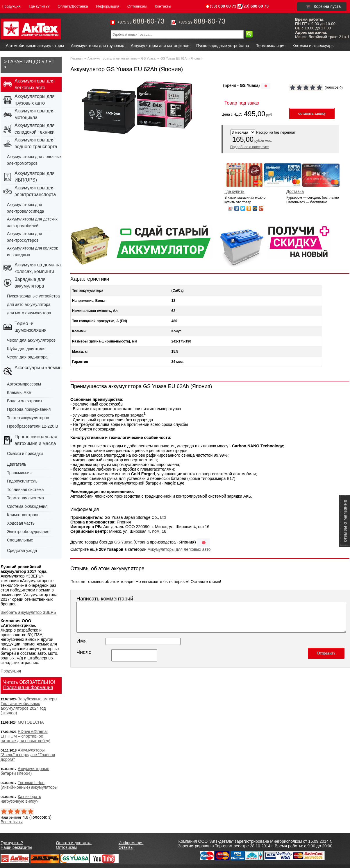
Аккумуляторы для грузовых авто (35, 100)
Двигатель (17, 464)
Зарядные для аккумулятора (30, 283)
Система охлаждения (27, 506)
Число (84, 652)
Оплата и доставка (74, 843)
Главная (76, 58)
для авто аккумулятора (29, 304)
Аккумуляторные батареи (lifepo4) (25, 771)
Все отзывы (12, 822)
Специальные (20, 540)
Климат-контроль (23, 515)
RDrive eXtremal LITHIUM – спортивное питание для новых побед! (25, 736)
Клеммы (79, 331)
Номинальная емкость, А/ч (95, 311)
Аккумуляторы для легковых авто (112, 58)
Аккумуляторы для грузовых (98, 46)
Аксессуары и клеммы (39, 368)
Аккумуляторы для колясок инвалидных (32, 251)
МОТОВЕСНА (31, 722)
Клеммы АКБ (19, 392)
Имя (82, 641)
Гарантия (80, 362)
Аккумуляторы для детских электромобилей (32, 222)
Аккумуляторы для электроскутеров (25, 237)
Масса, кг (80, 351)
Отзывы (126, 847)
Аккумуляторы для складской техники (35, 129)
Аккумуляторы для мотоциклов (160, 46)
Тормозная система (25, 498)
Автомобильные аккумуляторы (35, 46)
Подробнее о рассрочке (249, 147)
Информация (131, 843)
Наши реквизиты (16, 847)
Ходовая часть (21, 523)
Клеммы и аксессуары (313, 46)
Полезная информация (28, 687)
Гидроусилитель (22, 481)
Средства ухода (22, 550)
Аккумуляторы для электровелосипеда (26, 208)
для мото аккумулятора (29, 313)
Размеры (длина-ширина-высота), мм (105, 341)
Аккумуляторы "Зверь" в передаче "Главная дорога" (28, 755)
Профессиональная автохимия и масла (36, 440)
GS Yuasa (148, 58)
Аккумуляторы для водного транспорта (36, 143)
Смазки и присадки (25, 453)
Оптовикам (67, 847)
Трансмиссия (19, 473)
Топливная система (25, 489)
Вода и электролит (25, 401)
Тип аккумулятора (88, 290)
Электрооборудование (28, 532)
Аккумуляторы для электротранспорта (35, 191)
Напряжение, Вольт (89, 301)
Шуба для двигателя (26, 349)
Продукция (11, 671)
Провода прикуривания (29, 409)
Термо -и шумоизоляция (31, 327)
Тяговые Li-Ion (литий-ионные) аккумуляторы (29, 785)
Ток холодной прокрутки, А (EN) (100, 321)
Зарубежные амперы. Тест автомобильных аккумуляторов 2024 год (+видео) (30, 706)
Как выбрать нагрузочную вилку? (21, 799)
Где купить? (12, 843)
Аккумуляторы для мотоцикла (35, 114)
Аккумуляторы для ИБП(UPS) (35, 177)
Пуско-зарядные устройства (223, 46)
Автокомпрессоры (24, 384)
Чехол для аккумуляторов (31, 340)
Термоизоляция (271, 46)
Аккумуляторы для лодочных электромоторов (34, 160)
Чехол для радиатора (27, 357)
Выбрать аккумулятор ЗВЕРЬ (28, 612)
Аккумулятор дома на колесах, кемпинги (38, 268)
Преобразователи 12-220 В (33, 426)
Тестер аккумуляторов (28, 418)
